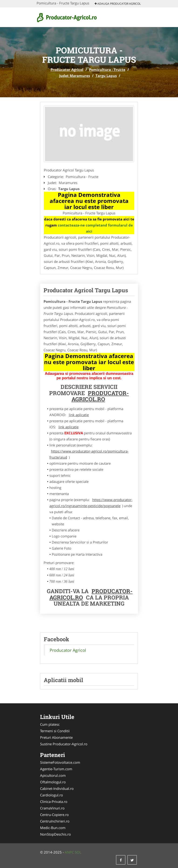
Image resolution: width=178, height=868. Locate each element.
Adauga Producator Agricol (118, 4)
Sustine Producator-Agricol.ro (64, 744)
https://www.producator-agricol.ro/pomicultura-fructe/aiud (89, 454)
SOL (78, 852)
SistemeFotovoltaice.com (60, 762)
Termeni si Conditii (55, 731)
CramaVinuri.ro (52, 808)
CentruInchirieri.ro (55, 821)
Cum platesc (50, 724)
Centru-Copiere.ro (54, 815)
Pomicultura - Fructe (107, 70)
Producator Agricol (67, 70)
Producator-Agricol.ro (100, 396)
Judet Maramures (75, 76)
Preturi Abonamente (56, 737)
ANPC (69, 852)
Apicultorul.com (53, 775)
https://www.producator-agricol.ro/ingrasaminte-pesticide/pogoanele (91, 503)
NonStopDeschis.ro (55, 834)
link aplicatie (79, 415)
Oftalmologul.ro (53, 782)
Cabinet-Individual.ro (57, 788)
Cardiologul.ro (51, 795)
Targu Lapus (106, 76)
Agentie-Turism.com (56, 769)
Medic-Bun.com (53, 828)
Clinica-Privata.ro (54, 802)
